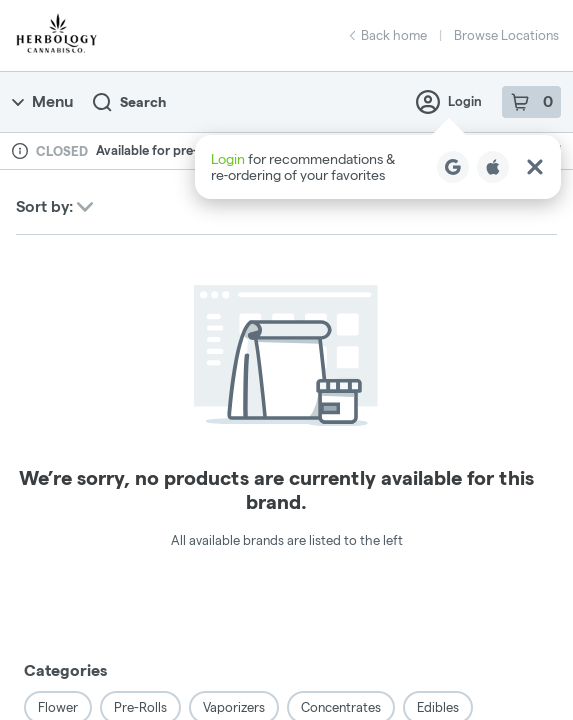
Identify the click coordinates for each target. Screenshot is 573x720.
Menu (42, 101)
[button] (378, 167)
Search (129, 102)
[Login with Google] (453, 167)
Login (449, 102)
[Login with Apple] (493, 167)
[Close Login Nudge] (535, 167)
